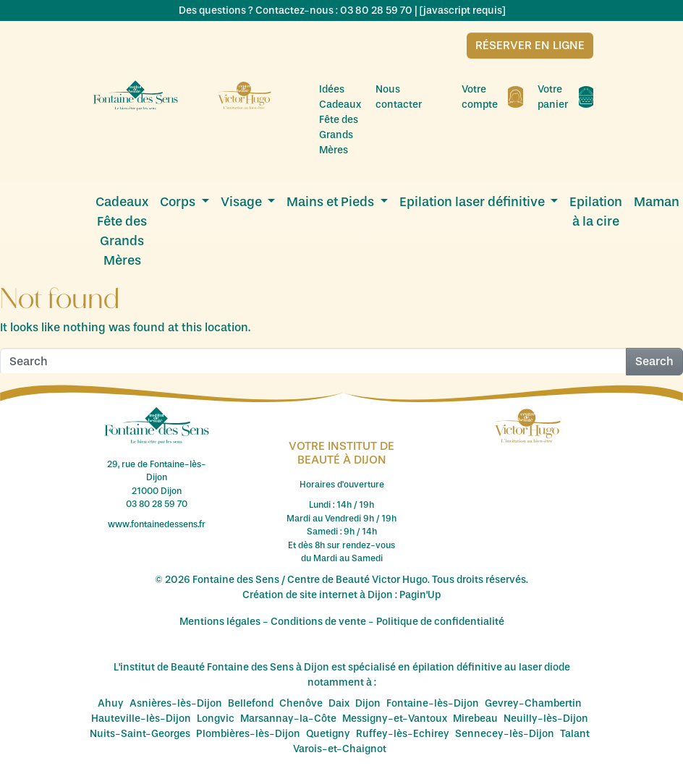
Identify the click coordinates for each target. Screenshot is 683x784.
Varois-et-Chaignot (340, 749)
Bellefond (251, 703)
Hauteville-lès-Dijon (141, 719)
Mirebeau (475, 719)
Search (654, 361)
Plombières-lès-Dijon (248, 734)
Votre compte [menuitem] (492, 97)
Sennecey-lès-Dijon (505, 734)
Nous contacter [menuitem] (411, 97)
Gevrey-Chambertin (533, 703)
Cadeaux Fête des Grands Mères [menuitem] (122, 231)
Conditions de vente (318, 622)
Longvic (216, 719)
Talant (575, 734)
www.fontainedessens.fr (157, 524)
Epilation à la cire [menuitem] (596, 212)
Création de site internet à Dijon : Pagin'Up (341, 595)
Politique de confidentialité (440, 622)
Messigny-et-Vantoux (395, 719)
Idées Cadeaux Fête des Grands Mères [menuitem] (340, 120)
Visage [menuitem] (243, 202)
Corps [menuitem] (179, 202)
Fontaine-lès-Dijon (433, 703)
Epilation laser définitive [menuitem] (474, 202)
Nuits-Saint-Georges (140, 734)
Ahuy (111, 703)
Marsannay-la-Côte (288, 719)
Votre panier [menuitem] (565, 97)
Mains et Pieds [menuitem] (332, 202)
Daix (339, 703)
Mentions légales (220, 622)
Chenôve (301, 703)
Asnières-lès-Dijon (176, 703)
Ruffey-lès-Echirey (403, 734)
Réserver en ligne (530, 45)
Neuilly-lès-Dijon (546, 719)
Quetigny (328, 734)
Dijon (368, 703)
